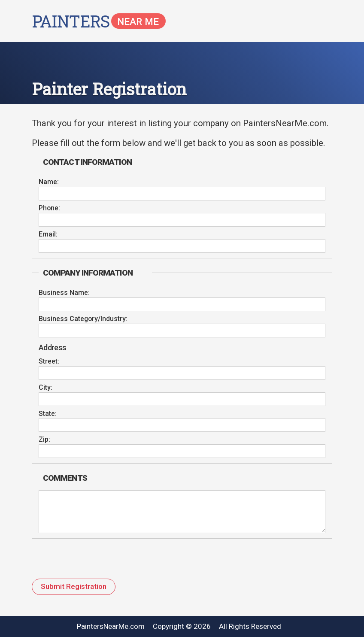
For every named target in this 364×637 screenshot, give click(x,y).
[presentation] (89, 562)
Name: (49, 182)
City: (45, 388)
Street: (49, 361)
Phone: (49, 208)
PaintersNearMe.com (111, 626)
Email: (48, 234)
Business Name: (64, 293)
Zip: (44, 440)
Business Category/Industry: (83, 319)
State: (48, 414)
